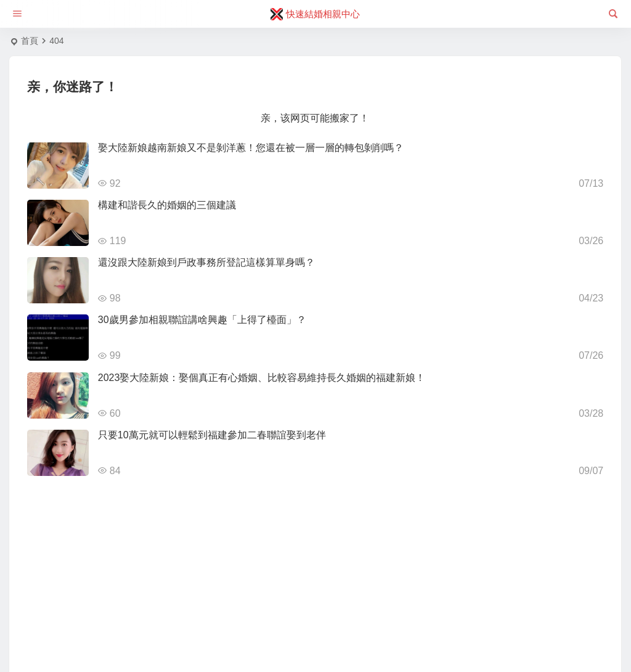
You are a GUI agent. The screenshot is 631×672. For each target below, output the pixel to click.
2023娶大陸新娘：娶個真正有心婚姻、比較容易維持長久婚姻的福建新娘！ (262, 378)
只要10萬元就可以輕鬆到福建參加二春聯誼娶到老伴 (212, 435)
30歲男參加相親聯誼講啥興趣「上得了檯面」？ (202, 320)
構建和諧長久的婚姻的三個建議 (167, 205)
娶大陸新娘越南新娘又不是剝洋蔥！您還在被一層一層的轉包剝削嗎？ (251, 148)
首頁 (30, 41)
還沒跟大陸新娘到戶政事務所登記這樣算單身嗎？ (206, 262)
